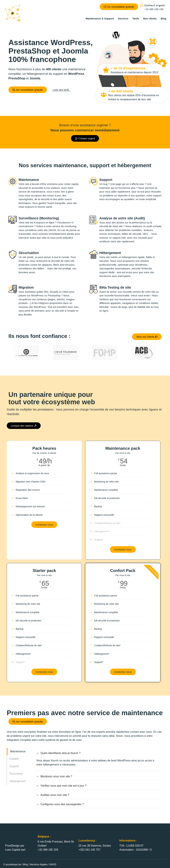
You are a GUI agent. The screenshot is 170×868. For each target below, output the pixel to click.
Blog (164, 18)
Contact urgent (155, 5)
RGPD (53, 864)
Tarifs (136, 18)
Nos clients (150, 18)
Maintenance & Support (100, 18)
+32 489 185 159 (154, 9)
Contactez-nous (44, 525)
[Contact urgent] (142, 5)
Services (123, 18)
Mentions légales (39, 864)
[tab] (19, 751)
